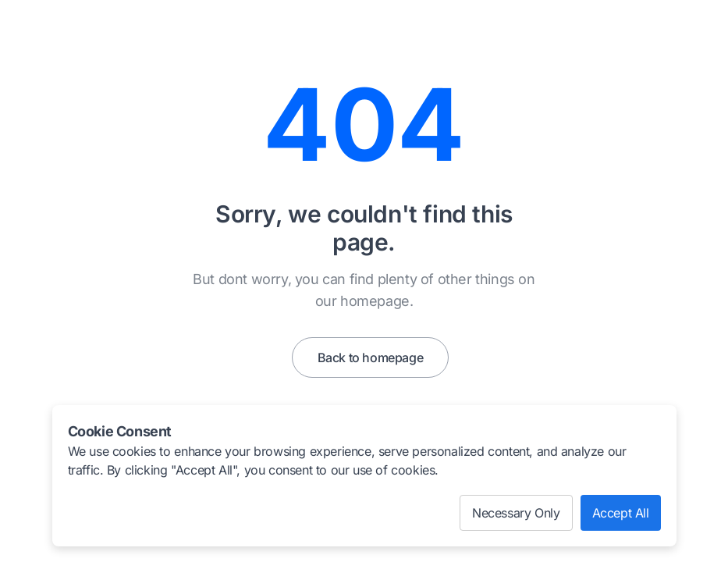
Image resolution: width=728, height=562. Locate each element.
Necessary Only (516, 513)
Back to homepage (371, 357)
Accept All (621, 513)
